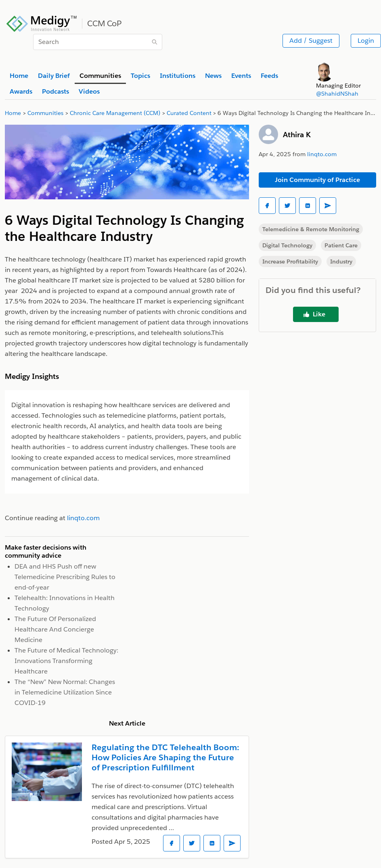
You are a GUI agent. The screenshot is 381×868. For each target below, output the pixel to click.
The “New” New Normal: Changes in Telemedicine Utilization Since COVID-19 (65, 692)
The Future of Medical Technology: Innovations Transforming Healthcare (66, 661)
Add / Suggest (311, 41)
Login (366, 41)
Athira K (297, 135)
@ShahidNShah (337, 94)
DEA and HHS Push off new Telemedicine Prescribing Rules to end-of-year (65, 577)
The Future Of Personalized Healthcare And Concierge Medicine (55, 629)
